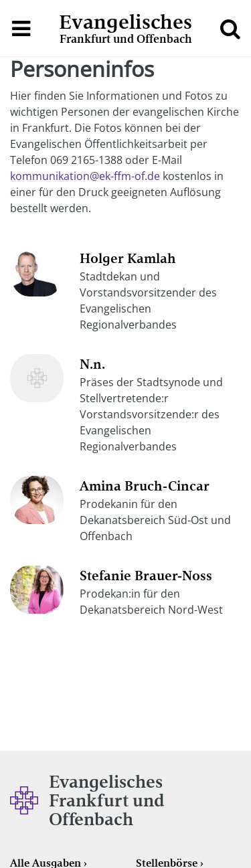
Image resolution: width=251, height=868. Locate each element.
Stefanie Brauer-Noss (146, 576)
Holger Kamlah (128, 258)
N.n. (92, 364)
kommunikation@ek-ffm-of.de (85, 176)
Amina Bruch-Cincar (145, 486)
